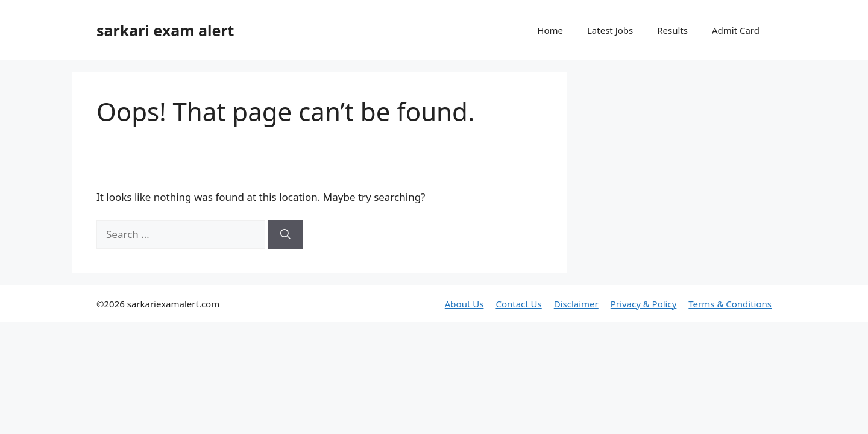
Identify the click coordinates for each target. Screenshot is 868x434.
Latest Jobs (610, 30)
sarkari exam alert (165, 30)
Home (550, 30)
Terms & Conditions (730, 304)
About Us (464, 304)
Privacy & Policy (644, 304)
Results (672, 30)
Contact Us (518, 304)
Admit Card (736, 30)
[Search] (285, 234)
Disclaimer (576, 304)
